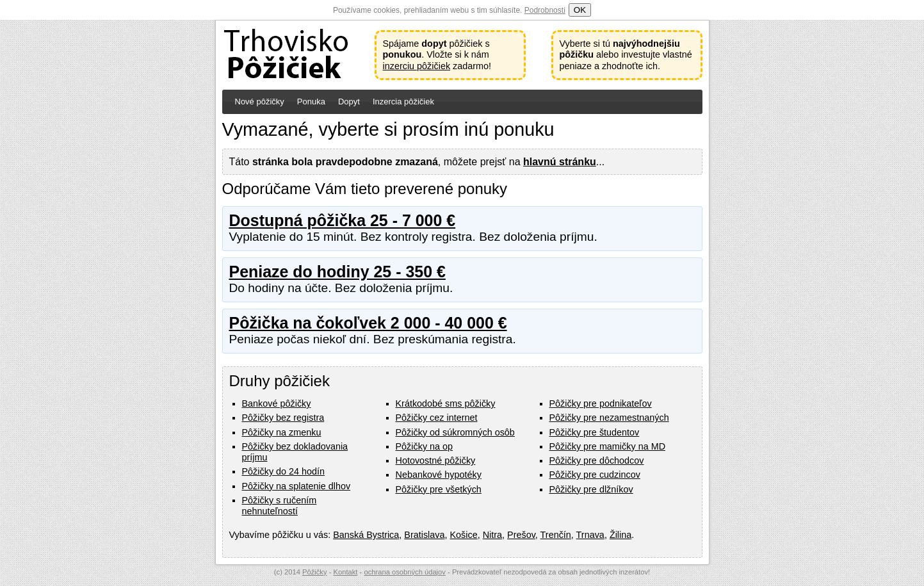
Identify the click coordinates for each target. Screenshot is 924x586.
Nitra (492, 535)
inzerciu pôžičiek (417, 66)
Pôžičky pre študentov (595, 432)
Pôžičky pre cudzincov (595, 475)
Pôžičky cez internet (437, 418)
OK (580, 10)
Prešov (521, 535)
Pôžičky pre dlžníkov (591, 489)
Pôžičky (315, 572)
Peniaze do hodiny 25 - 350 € (337, 272)
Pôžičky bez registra (283, 418)
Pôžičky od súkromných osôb (455, 432)
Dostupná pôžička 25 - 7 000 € (343, 220)
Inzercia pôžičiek (403, 102)
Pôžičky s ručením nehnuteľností (280, 506)
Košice (464, 535)
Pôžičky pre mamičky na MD (608, 446)
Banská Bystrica (366, 535)
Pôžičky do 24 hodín (284, 471)
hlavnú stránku (560, 162)
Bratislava (424, 535)
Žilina (620, 535)
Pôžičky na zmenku (282, 432)
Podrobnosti (545, 10)
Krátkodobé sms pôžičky (446, 403)
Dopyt (349, 102)
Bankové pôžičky (277, 403)
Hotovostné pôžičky (436, 460)
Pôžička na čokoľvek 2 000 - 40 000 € (368, 323)
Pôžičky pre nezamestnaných (609, 418)
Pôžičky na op (425, 446)
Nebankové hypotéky (439, 475)
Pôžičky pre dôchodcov (597, 460)
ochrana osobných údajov (405, 572)
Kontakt (346, 572)
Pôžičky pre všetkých (439, 489)
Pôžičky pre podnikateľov (601, 403)
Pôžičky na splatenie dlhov (296, 486)
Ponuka (311, 102)
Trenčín (556, 535)
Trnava (590, 535)
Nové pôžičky (260, 102)
